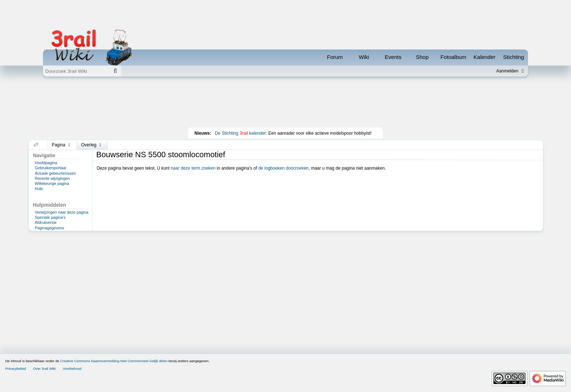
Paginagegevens (50, 228)
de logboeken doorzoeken (283, 168)
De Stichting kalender (240, 133)
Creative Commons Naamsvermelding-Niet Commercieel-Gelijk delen (114, 361)
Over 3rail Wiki (44, 369)
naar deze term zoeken (193, 168)
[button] (36, 145)
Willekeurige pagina (52, 183)
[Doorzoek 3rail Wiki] (76, 71)
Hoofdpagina (46, 163)
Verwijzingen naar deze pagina (62, 212)
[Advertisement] (285, 103)
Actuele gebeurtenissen (56, 173)
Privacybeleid (15, 369)
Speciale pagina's (50, 217)
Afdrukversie (46, 222)
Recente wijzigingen (52, 178)
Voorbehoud (72, 369)
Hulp (39, 189)
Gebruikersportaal (51, 168)
